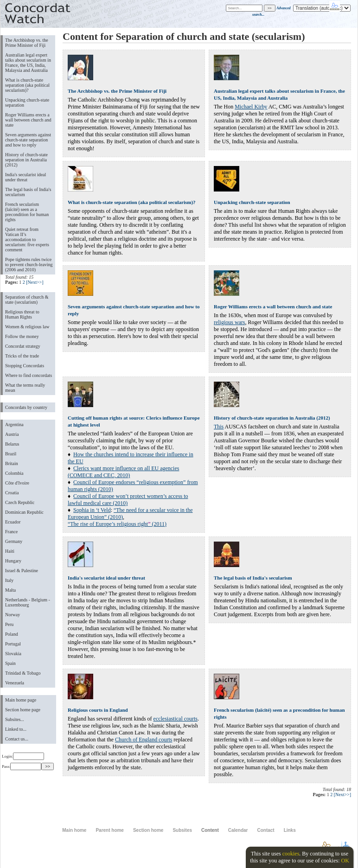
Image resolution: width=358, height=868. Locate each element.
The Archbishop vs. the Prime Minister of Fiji (27, 43)
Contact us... (17, 739)
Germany (14, 541)
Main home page (21, 700)
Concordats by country (26, 407)
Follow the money (22, 336)
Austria (12, 434)
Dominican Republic (24, 512)
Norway (13, 615)
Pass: (22, 766)
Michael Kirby (251, 107)
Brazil (11, 454)
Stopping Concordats (25, 366)
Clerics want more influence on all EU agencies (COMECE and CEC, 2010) (123, 472)
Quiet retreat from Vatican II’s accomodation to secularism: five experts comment (27, 239)
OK (345, 861)
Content (210, 830)
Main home (74, 830)
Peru (9, 624)
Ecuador (13, 522)
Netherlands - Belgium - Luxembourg (28, 602)
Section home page (23, 710)
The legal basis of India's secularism (28, 192)
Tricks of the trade (22, 356)
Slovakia (13, 654)
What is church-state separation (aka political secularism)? (27, 85)
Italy (9, 580)
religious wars (229, 322)
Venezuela (15, 683)
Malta (10, 590)
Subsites (182, 830)
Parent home (109, 830)
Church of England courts (144, 740)
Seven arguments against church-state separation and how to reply (28, 140)
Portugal (13, 644)
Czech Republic (20, 502)
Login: (23, 756)
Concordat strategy (23, 346)
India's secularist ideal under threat (26, 177)
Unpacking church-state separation (27, 102)
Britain (12, 463)
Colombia (14, 473)
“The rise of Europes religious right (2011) (117, 524)
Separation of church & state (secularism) (27, 300)
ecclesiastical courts (176, 719)
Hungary (13, 561)
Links (290, 830)
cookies (291, 854)
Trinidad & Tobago (23, 673)
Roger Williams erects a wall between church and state (28, 120)
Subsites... (15, 719)
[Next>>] (35, 282)
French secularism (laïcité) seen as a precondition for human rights (27, 212)
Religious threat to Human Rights (22, 314)
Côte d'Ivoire (17, 483)
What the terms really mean (25, 388)
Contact (265, 830)
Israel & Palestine (22, 571)
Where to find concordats (29, 375)
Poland (12, 634)
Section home (148, 830)
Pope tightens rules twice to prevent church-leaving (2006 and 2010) (29, 265)
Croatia (12, 493)
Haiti (10, 551)
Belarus (12, 444)
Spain (10, 663)
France (11, 532)
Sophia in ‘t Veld (92, 510)
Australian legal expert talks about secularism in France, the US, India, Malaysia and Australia (28, 63)
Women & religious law (27, 327)
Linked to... (16, 729)
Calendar (238, 830)
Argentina (14, 424)
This (219, 427)
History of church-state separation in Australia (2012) (26, 160)
